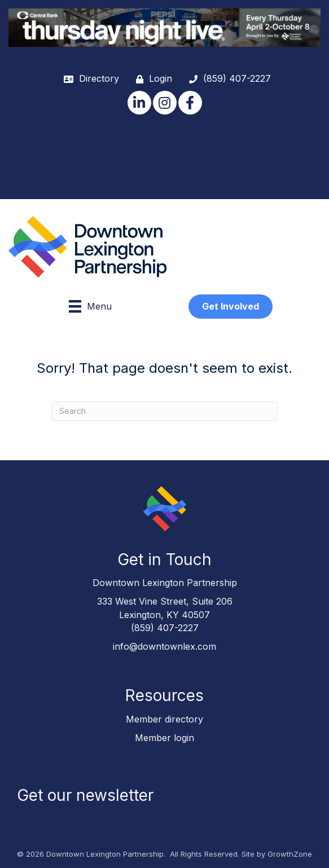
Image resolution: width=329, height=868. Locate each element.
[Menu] (90, 306)
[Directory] (89, 79)
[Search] (165, 411)
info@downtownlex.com (164, 646)
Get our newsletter (85, 795)
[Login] (151, 79)
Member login (164, 738)
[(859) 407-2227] (227, 79)
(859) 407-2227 (165, 628)
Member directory (164, 719)
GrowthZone (290, 854)
